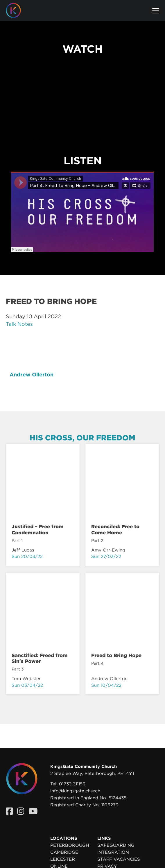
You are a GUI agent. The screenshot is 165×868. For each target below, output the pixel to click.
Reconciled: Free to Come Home (115, 529)
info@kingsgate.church (75, 791)
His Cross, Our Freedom (82, 438)
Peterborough (70, 845)
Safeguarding (116, 845)
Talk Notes (19, 324)
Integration (113, 852)
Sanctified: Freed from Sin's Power (40, 658)
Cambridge (64, 852)
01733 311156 (72, 784)
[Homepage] (18, 10)
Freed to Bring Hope (116, 655)
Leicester (63, 859)
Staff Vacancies (119, 859)
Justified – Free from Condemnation (38, 529)
